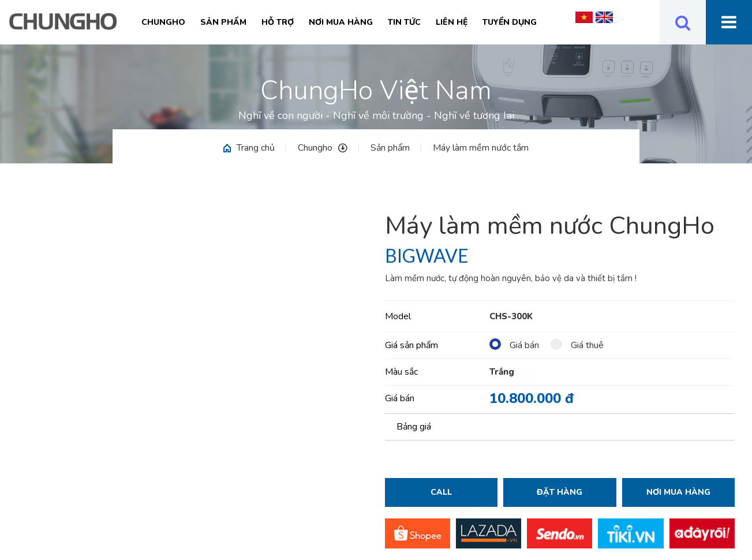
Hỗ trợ (278, 22)
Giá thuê (577, 345)
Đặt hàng (560, 492)
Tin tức (404, 22)
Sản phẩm (223, 22)
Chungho (163, 22)
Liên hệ (452, 22)
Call (441, 492)
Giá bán (514, 345)
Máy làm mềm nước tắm (481, 148)
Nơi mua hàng (341, 22)
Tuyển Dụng (510, 22)
